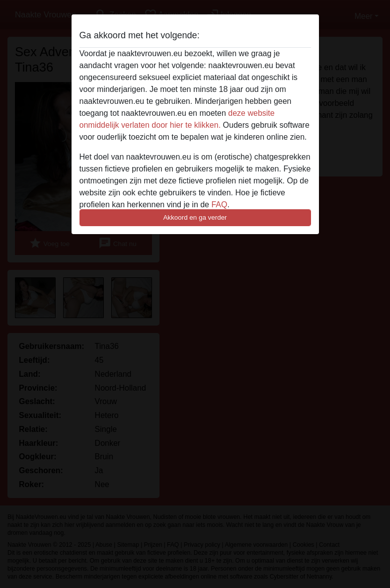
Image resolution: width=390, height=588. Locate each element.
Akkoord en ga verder (195, 217)
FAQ (219, 205)
